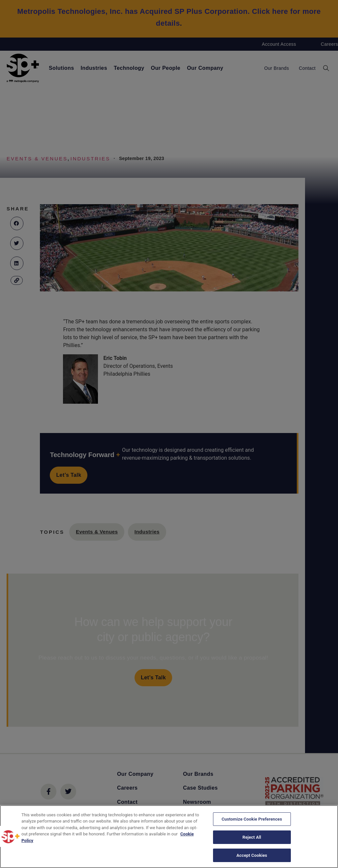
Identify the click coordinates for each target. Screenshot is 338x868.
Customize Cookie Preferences (252, 820)
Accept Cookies (252, 854)
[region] (169, 837)
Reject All (252, 838)
